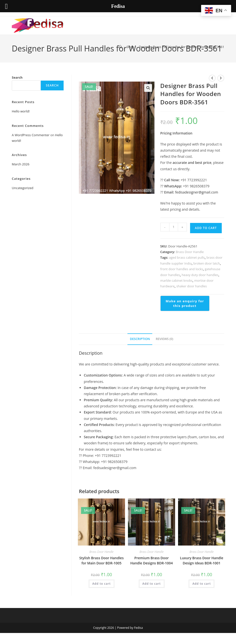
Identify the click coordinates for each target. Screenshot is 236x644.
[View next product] (221, 78)
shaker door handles (192, 286)
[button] (148, 88)
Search (17, 77)
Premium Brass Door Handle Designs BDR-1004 (152, 560)
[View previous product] (212, 78)
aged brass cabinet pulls (187, 257)
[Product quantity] (174, 227)
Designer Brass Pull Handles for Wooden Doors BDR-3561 (182, 47)
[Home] (120, 47)
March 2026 (21, 164)
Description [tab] (140, 339)
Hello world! (21, 111)
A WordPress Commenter (31, 135)
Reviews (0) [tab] (164, 339)
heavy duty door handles (200, 275)
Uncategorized (23, 188)
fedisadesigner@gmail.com (197, 192)
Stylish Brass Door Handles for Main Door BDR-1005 (102, 560)
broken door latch (207, 263)
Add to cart (206, 228)
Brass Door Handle (190, 252)
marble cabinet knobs (176, 280)
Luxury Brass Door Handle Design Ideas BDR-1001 (202, 560)
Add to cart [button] (102, 584)
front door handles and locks (182, 269)
